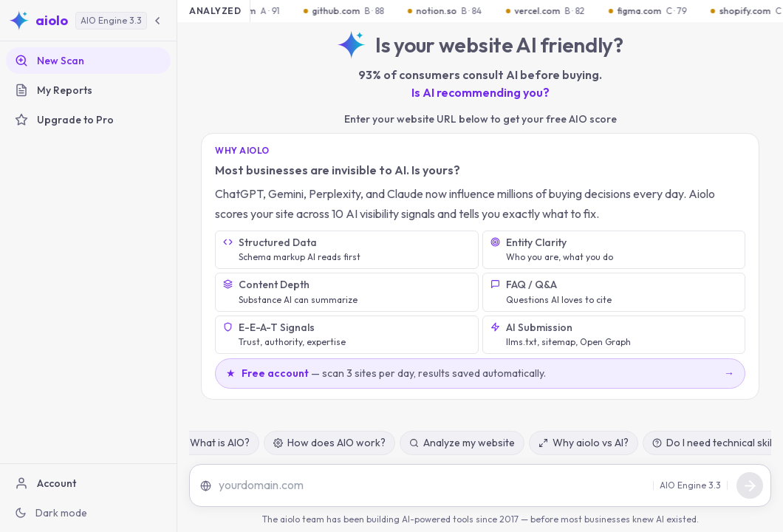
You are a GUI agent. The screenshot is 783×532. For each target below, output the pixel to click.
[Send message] (750, 485)
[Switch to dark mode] (88, 513)
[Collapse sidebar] (157, 21)
